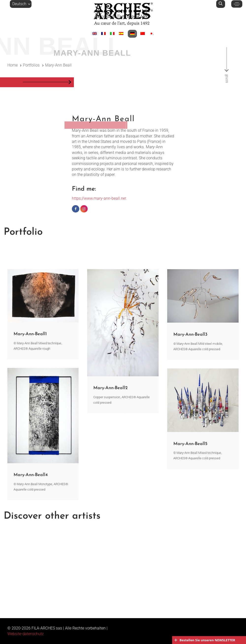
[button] (21, 4)
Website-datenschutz (26, 634)
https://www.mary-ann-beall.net (99, 198)
